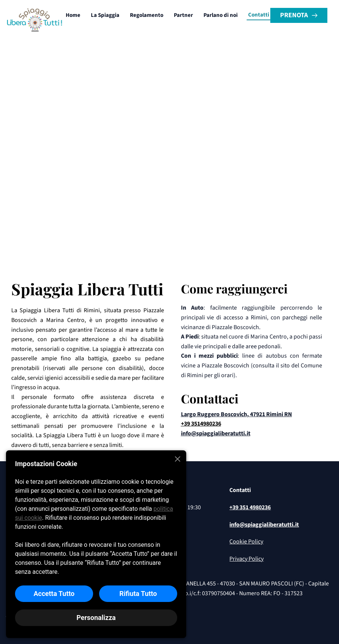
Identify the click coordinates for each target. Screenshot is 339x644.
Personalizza (96, 618)
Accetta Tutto (54, 594)
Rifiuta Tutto (138, 594)
